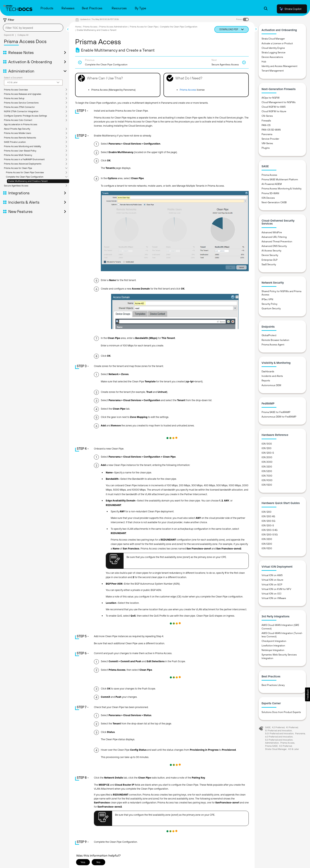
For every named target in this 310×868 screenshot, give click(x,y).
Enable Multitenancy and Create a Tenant (28, 181)
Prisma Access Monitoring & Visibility (282, 189)
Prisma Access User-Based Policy (20, 151)
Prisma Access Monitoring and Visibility (22, 146)
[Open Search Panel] (266, 9)
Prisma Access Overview (16, 90)
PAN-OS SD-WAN (271, 130)
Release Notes (21, 53)
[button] (308, 694)
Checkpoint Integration (274, 641)
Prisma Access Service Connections (21, 103)
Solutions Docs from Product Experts (281, 712)
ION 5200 (267, 471)
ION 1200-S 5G (270, 535)
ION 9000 (267, 480)
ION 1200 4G (268, 516)
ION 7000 (267, 476)
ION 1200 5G (268, 521)
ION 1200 (267, 448)
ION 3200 (267, 467)
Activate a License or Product (277, 43)
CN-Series (267, 116)
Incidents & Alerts (24, 202)
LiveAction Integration (273, 646)
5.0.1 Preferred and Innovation (279, 734)
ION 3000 (267, 462)
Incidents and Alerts (272, 376)
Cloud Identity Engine (273, 48)
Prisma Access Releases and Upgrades (23, 94)
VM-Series (267, 143)
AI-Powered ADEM (272, 184)
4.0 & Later (294, 749)
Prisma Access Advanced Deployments (23, 164)
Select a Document (13, 78)
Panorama (267, 134)
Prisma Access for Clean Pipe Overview (25, 172)
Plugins (266, 148)
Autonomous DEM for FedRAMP (279, 417)
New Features (20, 212)
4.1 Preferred (292, 727)
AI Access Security (271, 251)
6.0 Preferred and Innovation (279, 737)
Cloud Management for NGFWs (279, 102)
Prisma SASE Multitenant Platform (280, 180)
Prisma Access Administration (113, 27)
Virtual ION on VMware (274, 598)
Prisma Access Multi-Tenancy (18, 155)
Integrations (19, 193)
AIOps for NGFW (271, 98)
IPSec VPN (267, 299)
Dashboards (268, 371)
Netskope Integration (273, 650)
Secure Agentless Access (16, 186)
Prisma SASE (271, 746)
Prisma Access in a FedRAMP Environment (24, 159)
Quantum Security (271, 308)
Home (78, 27)
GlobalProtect (269, 335)
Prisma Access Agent (273, 345)
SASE (268, 727)
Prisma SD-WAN (270, 193)
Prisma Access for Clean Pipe (18, 168)
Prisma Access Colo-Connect (18, 120)
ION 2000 (267, 457)
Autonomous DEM (271, 385)
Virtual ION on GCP (272, 585)
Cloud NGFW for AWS (274, 107)
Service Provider (270, 139)
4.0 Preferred (285, 746)
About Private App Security (17, 129)
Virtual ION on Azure (272, 580)
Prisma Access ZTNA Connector (19, 107)
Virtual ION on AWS (272, 575)
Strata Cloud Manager (273, 39)
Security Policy (269, 304)
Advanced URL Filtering (274, 237)
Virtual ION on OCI (271, 594)
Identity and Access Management (279, 66)
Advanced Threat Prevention (277, 242)
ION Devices (268, 198)
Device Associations (272, 57)
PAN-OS (266, 125)
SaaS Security (269, 264)
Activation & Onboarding (30, 62)
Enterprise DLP (270, 260)
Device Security (270, 255)
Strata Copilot (290, 9)
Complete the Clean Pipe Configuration (25, 177)
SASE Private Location (15, 142)
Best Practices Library (273, 685)
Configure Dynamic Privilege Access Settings (25, 116)
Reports (266, 381)
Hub (264, 62)
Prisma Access (90, 27)
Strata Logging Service (274, 53)
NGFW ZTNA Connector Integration (21, 111)
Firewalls (266, 121)
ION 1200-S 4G (269, 530)
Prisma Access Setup (14, 98)
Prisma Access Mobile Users (17, 133)
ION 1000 (267, 444)
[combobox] (33, 28)
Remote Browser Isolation (275, 340)
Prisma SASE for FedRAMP (276, 412)
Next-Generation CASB (274, 202)
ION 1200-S (268, 453)
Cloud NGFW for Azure (274, 111)
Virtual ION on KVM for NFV (276, 589)
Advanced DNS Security (274, 246)
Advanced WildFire (272, 232)
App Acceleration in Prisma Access (21, 124)
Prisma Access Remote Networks (20, 138)
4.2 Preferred (278, 727)
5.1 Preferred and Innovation (278, 731)
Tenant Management (273, 71)
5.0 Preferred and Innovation (279, 740)
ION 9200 (267, 485)
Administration (21, 71)
